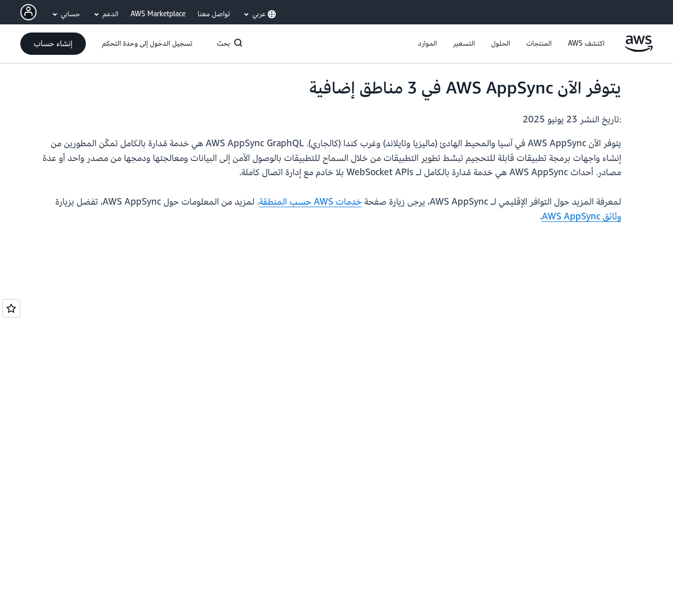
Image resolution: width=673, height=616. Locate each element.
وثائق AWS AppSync (582, 217)
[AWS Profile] (28, 12)
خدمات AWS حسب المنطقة (310, 202)
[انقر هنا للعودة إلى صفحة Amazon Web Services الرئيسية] (639, 50)
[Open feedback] (11, 308)
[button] (586, 44)
